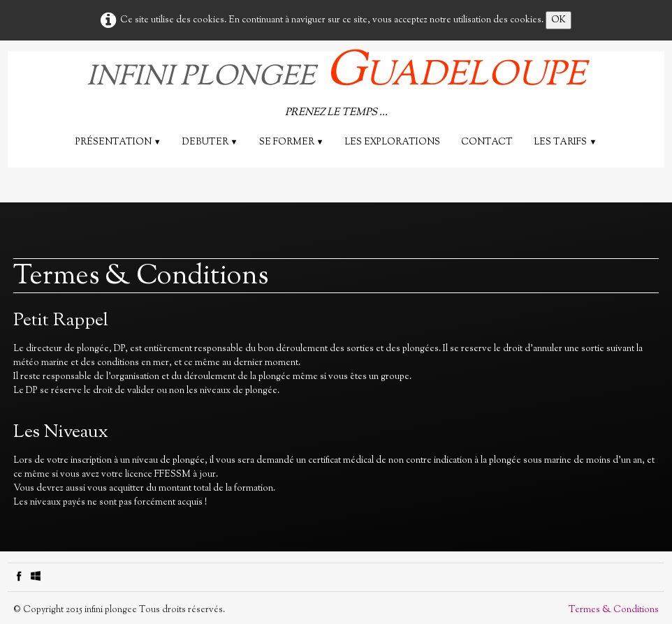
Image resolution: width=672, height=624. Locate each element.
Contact (487, 142)
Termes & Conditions (614, 610)
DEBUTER (210, 142)
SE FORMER (292, 142)
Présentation (118, 142)
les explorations (392, 142)
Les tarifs (565, 142)
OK (558, 20)
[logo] (336, 87)
